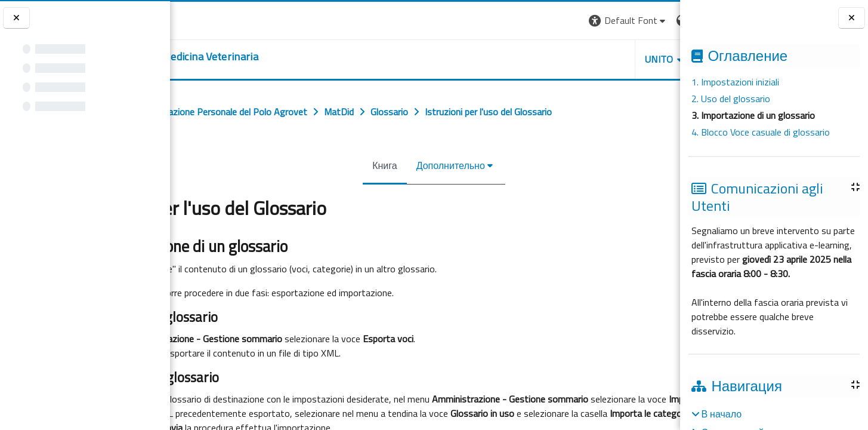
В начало (721, 414)
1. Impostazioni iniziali (735, 82)
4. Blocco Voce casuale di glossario (761, 132)
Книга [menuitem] (376, 165)
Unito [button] (540, 59)
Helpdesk (608, 59)
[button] (510, 21)
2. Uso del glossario (731, 99)
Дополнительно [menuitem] (442, 165)
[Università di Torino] (207, 19)
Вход (660, 20)
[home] (266, 57)
